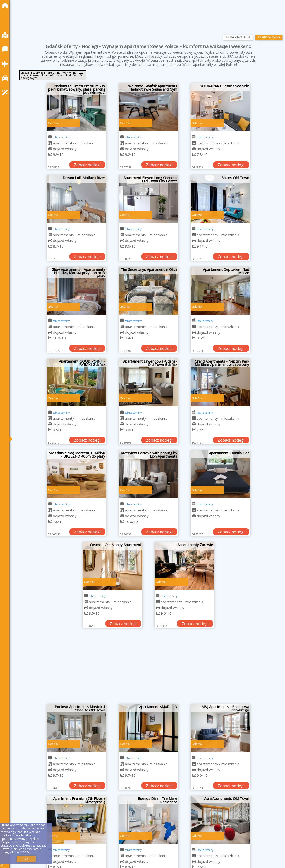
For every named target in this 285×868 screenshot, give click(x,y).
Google (21, 828)
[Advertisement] (148, 669)
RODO (25, 852)
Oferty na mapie (269, 37)
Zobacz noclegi (87, 165)
